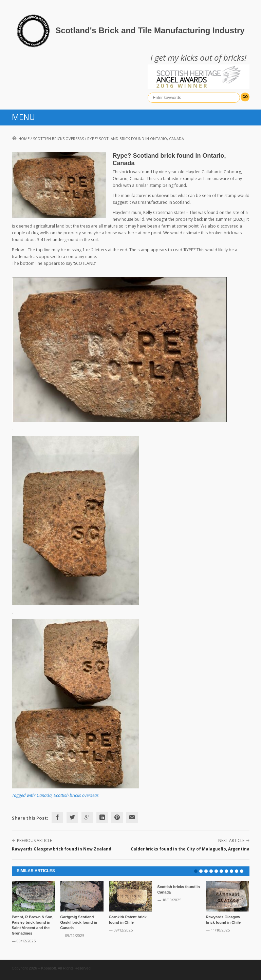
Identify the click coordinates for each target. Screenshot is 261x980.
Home (21, 139)
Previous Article (34, 840)
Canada (44, 795)
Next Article (231, 840)
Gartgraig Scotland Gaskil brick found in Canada (79, 922)
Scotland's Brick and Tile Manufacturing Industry (150, 30)
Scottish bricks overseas (58, 139)
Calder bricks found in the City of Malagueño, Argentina (190, 849)
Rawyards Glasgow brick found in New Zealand (62, 849)
